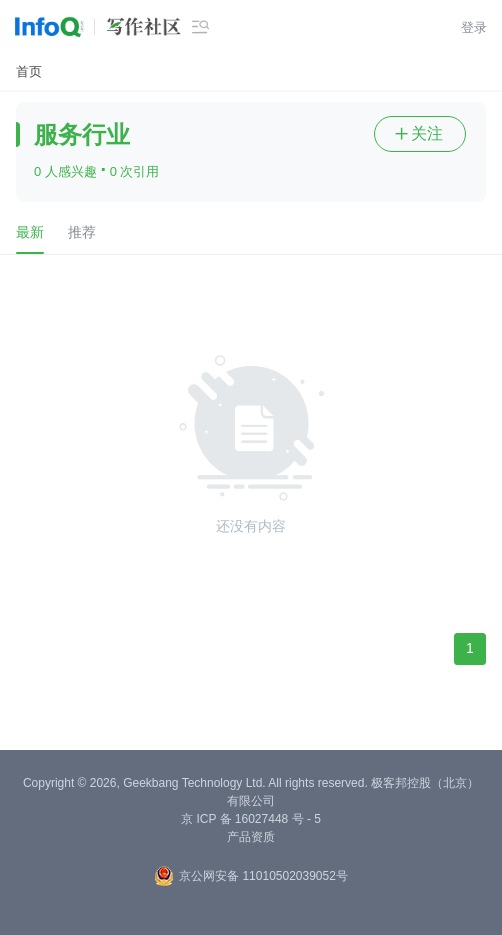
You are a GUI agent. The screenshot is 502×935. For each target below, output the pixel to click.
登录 (474, 27)
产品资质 (251, 837)
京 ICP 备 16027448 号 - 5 (251, 819)
